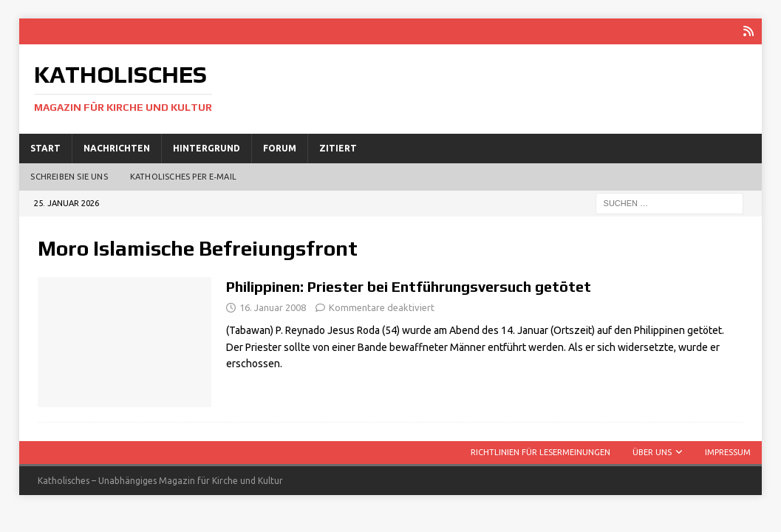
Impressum (728, 452)
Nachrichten (117, 148)
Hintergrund (207, 148)
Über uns (652, 452)
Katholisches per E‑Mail (183, 177)
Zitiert (338, 148)
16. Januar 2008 (273, 307)
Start (45, 148)
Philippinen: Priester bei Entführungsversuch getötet (409, 286)
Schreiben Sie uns (69, 177)
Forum (280, 148)
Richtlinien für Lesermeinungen (540, 452)
